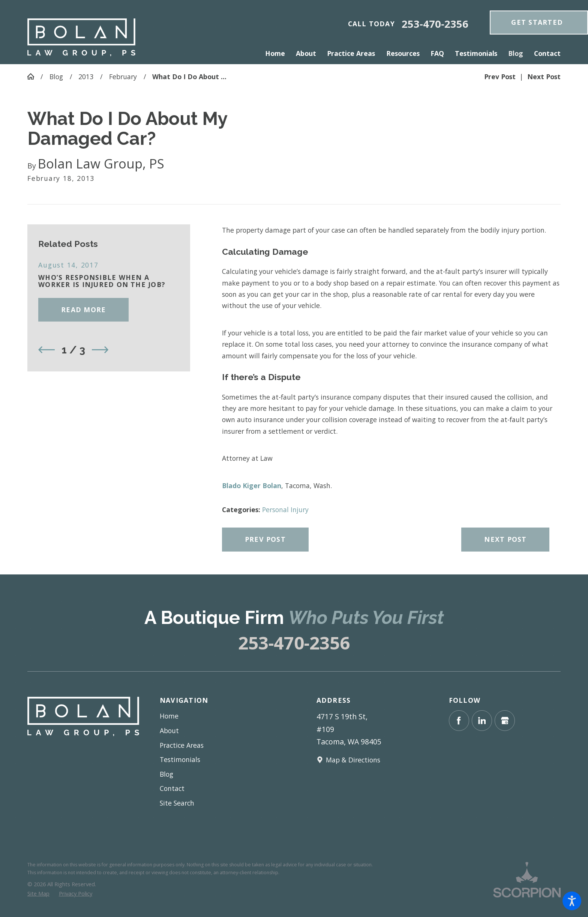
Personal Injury (285, 510)
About (169, 731)
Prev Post (265, 539)
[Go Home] (34, 77)
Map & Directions (353, 760)
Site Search (177, 803)
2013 (86, 77)
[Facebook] (459, 720)
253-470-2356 (435, 24)
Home (169, 716)
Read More (83, 310)
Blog (56, 77)
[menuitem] (278, 53)
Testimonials (180, 759)
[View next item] (100, 350)
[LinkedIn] (482, 720)
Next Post (505, 539)
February (123, 77)
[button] (572, 901)
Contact (172, 788)
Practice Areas (182, 745)
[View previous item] (46, 350)
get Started (537, 22)
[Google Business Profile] (505, 720)
